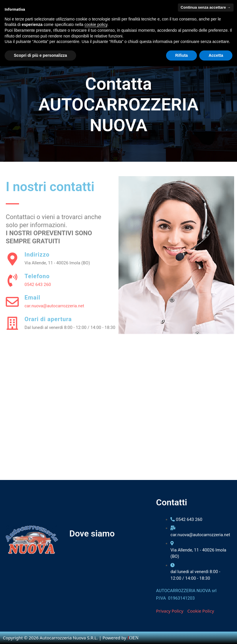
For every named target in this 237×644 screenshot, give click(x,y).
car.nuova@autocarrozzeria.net (54, 306)
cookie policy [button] (96, 25)
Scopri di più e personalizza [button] (40, 55)
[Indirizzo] (12, 259)
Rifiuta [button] (182, 55)
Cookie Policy (201, 611)
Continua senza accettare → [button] (206, 7)
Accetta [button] (216, 55)
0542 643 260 (38, 285)
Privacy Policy (170, 611)
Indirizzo (37, 255)
